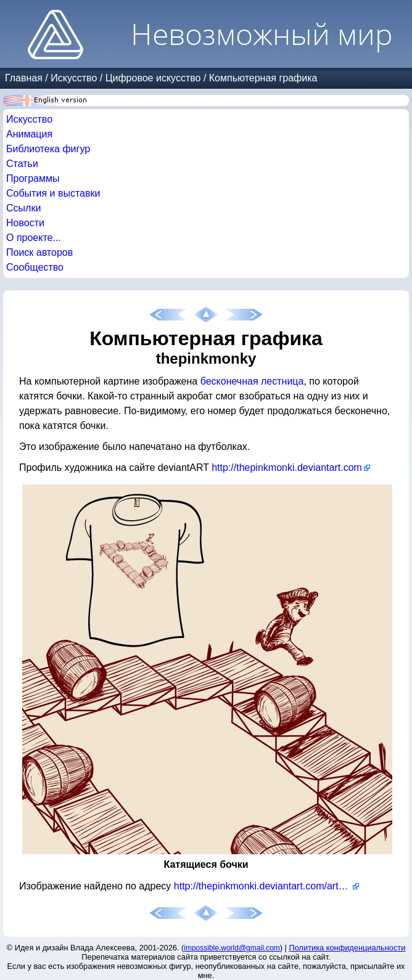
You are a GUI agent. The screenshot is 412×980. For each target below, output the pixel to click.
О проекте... (34, 238)
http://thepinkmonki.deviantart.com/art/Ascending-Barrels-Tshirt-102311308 (266, 886)
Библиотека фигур (48, 149)
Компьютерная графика (263, 78)
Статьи (22, 164)
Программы (33, 178)
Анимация (29, 134)
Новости (25, 223)
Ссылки (23, 208)
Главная (24, 78)
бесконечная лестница (252, 381)
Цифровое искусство (153, 78)
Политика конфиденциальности (348, 948)
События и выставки (53, 193)
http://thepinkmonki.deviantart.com (287, 468)
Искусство (74, 78)
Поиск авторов (39, 252)
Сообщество (35, 267)
